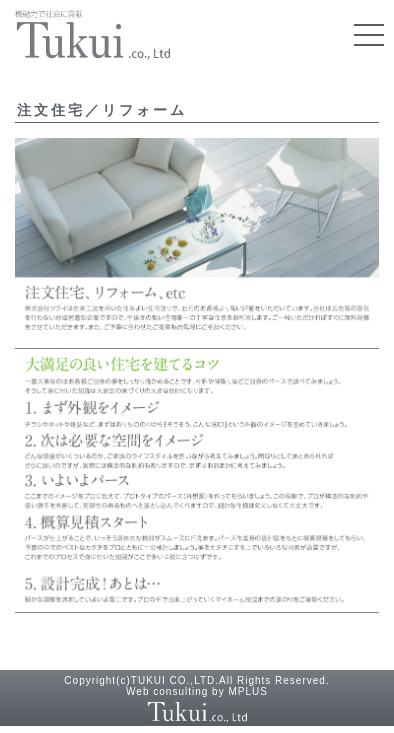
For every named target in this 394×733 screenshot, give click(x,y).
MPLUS (247, 691)
